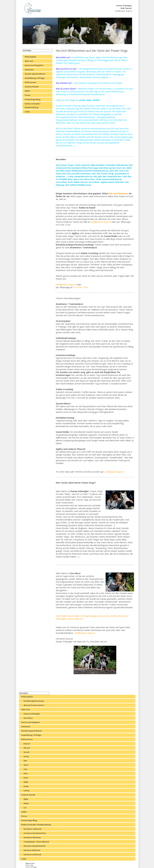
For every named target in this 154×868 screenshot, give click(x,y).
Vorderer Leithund (33, 829)
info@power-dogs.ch (124, 11)
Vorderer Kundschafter (35, 833)
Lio (25, 808)
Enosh (27, 752)
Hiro (26, 773)
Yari (25, 769)
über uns (29, 61)
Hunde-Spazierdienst (35, 74)
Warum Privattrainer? (34, 705)
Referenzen (30, 82)
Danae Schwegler (32, 714)
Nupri (26, 803)
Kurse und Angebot (34, 65)
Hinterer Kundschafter (35, 846)
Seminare (29, 70)
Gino (26, 765)
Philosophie (30, 57)
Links (27, 112)
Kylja (26, 799)
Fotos (28, 95)
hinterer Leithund (32, 854)
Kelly (26, 782)
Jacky (26, 786)
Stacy (26, 756)
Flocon (27, 748)
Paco (26, 778)
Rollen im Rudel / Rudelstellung (33, 106)
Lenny (26, 790)
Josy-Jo (27, 744)
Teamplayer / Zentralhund (36, 842)
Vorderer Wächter (32, 837)
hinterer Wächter (32, 850)
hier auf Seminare (118, 193)
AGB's (27, 91)
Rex (25, 761)
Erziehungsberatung (34, 701)
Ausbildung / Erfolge (35, 78)
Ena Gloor (28, 718)
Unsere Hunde (32, 87)
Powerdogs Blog (33, 99)
